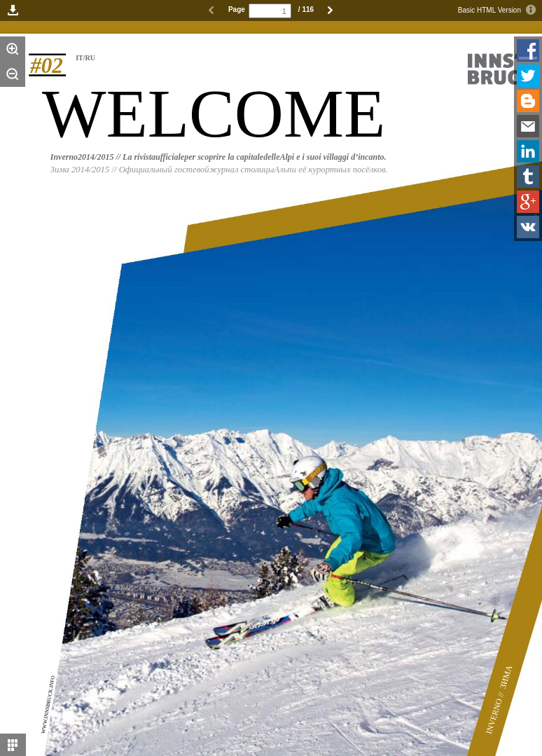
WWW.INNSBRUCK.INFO (48, 705)
